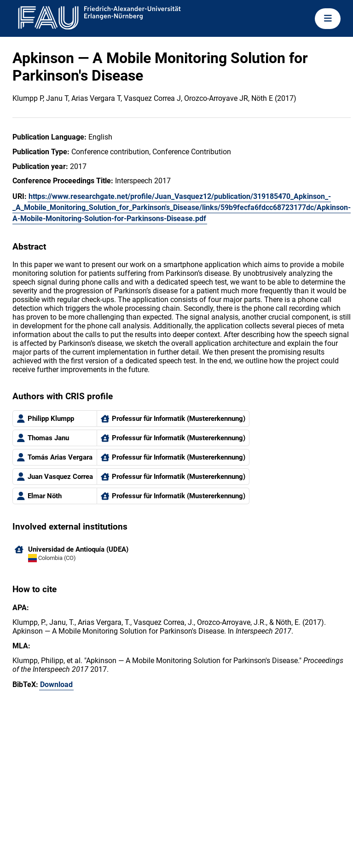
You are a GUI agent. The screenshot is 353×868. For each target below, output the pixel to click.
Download (56, 684)
